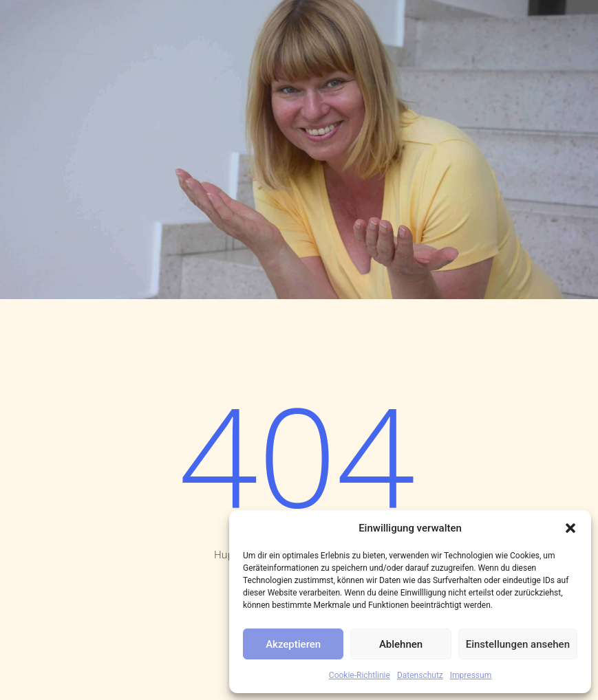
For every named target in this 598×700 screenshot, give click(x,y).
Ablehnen (401, 644)
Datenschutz (420, 675)
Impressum (471, 675)
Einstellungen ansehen (518, 644)
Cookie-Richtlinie (360, 675)
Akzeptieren (293, 644)
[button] (570, 528)
